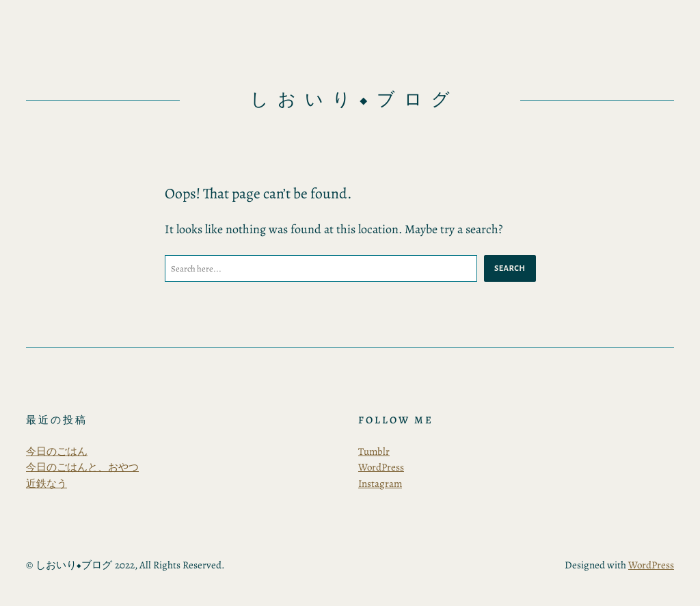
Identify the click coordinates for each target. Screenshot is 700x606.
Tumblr (374, 451)
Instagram (380, 484)
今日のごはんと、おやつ (82, 467)
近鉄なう (46, 484)
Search (510, 268)
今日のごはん (57, 451)
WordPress (381, 467)
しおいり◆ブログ (354, 100)
